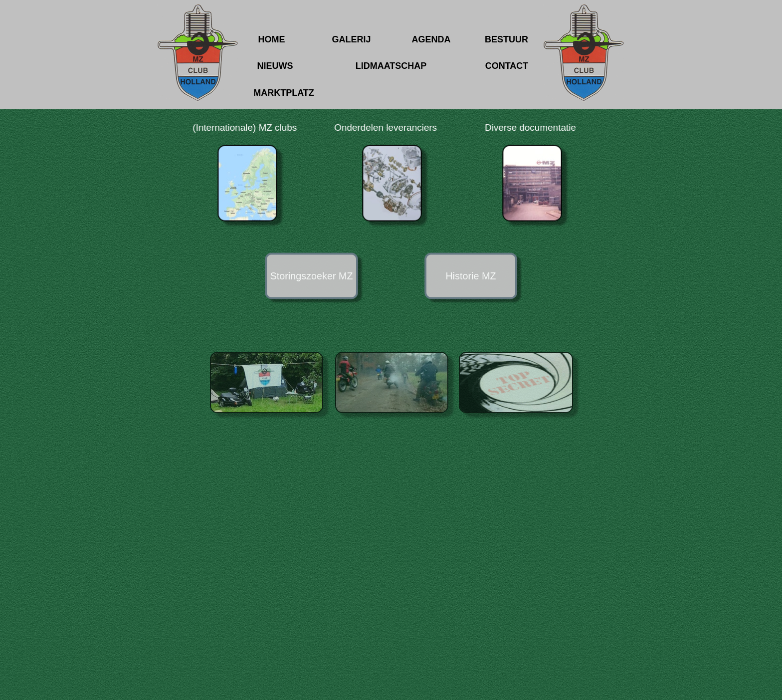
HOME (272, 39)
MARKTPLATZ (284, 93)
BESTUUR (506, 39)
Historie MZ (471, 276)
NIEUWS (275, 66)
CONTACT (507, 66)
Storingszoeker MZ (311, 276)
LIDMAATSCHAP (391, 66)
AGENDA (431, 39)
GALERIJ (351, 39)
